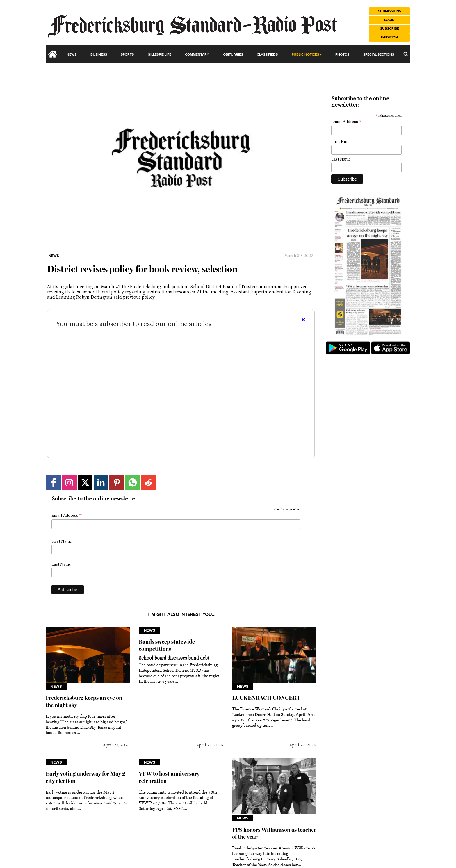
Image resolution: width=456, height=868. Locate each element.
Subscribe (390, 29)
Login (389, 20)
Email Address (67, 516)
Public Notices (305, 55)
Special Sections (379, 55)
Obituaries (233, 55)
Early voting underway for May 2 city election (85, 777)
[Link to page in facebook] (53, 482)
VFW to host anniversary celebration (169, 777)
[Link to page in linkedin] (101, 482)
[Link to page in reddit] (148, 482)
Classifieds (267, 55)
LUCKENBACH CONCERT (266, 698)
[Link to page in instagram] (69, 482)
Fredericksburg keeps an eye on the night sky (84, 701)
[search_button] (406, 54)
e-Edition (389, 37)
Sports (127, 55)
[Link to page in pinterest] (117, 482)
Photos (342, 55)
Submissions (390, 11)
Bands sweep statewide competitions (167, 645)
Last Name (61, 564)
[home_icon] (53, 54)
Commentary (197, 55)
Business (99, 55)
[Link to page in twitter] (85, 482)
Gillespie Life (160, 55)
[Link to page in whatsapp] (132, 482)
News (72, 55)
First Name (62, 541)
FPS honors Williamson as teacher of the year (274, 833)
